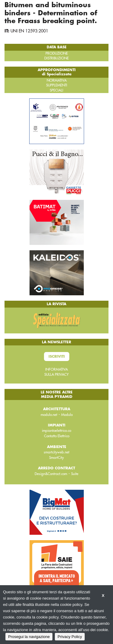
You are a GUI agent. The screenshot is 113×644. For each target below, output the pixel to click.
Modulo (67, 415)
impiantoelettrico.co (56, 431)
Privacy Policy (70, 637)
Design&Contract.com (51, 474)
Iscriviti (57, 357)
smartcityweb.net (56, 452)
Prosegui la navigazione (29, 637)
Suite (75, 474)
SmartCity (56, 458)
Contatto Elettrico (57, 436)
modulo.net (49, 415)
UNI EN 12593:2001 (29, 31)
